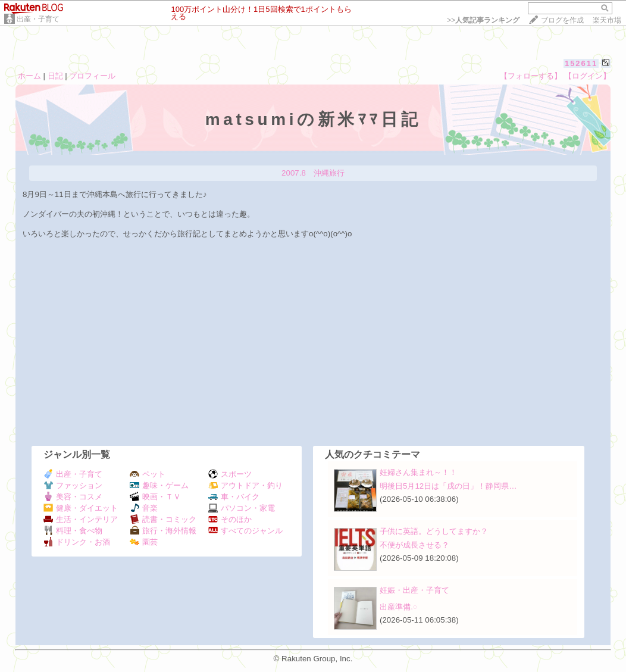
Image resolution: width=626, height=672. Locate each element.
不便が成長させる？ (414, 545)
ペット (148, 474)
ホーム (29, 76)
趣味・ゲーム (159, 485)
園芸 (144, 542)
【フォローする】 (531, 76)
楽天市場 (607, 20)
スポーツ (230, 474)
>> (483, 20)
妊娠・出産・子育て (414, 590)
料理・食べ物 (73, 531)
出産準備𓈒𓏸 (398, 607)
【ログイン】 (587, 76)
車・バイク (234, 497)
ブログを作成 (562, 20)
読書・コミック (163, 519)
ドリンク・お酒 (77, 542)
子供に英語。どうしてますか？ (434, 531)
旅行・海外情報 (163, 531)
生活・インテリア (81, 519)
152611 (581, 63)
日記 (55, 76)
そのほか (230, 519)
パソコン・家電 (242, 508)
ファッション (73, 485)
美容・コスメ (73, 497)
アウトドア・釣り (245, 485)
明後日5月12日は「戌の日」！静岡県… (448, 486)
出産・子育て (38, 19)
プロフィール (92, 76)
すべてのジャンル (245, 531)
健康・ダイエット (81, 508)
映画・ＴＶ (155, 497)
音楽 (144, 508)
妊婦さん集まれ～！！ (418, 472)
